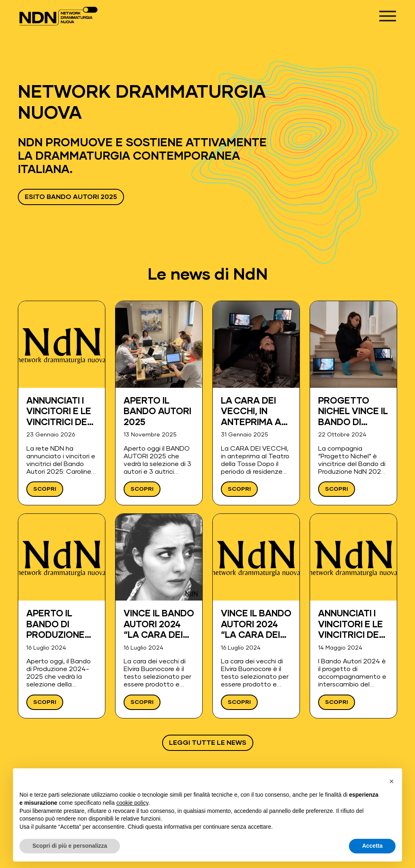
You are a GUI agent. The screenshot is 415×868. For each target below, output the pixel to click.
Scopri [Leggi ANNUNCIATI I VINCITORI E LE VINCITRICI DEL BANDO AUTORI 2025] (45, 489)
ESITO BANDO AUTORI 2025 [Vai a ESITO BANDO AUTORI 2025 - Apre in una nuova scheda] (71, 197)
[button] (391, 781)
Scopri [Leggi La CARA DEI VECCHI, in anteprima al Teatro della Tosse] (239, 489)
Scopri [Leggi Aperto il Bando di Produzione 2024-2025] (45, 702)
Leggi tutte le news (208, 743)
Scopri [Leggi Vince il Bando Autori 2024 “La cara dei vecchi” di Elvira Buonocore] (142, 702)
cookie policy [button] (132, 803)
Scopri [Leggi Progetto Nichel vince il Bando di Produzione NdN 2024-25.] (337, 489)
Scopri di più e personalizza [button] (70, 846)
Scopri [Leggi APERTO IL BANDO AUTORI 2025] (142, 489)
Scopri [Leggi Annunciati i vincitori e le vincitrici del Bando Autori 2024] (337, 702)
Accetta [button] (372, 846)
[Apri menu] (388, 16)
